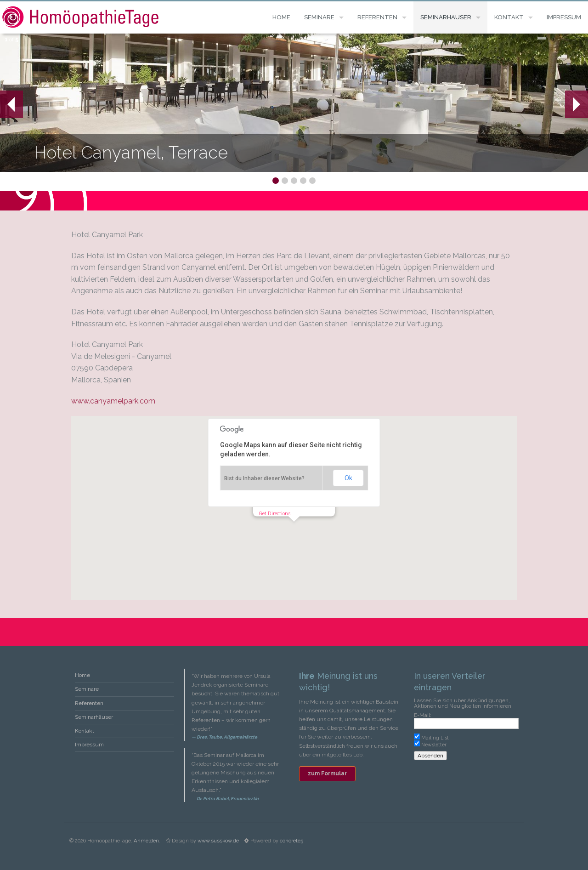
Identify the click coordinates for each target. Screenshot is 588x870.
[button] (294, 530)
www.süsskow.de (218, 841)
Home (281, 17)
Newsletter (434, 745)
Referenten (377, 17)
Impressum (564, 17)
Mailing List (435, 738)
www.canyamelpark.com (113, 401)
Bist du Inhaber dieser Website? (264, 478)
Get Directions (275, 514)
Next (576, 104)
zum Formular (327, 773)
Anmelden (146, 841)
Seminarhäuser (446, 17)
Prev (7, 104)
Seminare (319, 17)
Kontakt (509, 17)
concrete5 (291, 841)
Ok (348, 478)
